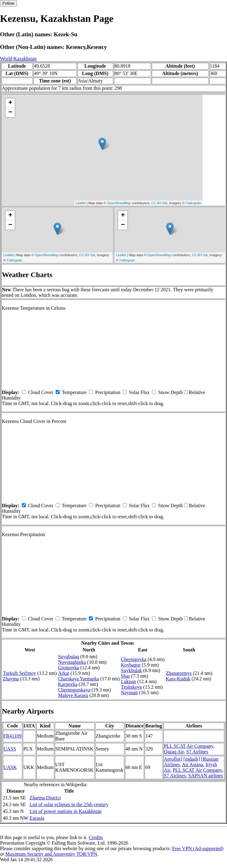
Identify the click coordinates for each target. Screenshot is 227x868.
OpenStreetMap (119, 203)
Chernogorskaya (74, 690)
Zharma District (45, 798)
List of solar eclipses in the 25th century (69, 804)
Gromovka (69, 668)
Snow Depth (170, 392)
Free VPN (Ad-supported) (198, 848)
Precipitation (108, 392)
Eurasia (37, 818)
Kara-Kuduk (178, 679)
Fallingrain (194, 203)
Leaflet (81, 203)
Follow (8, 3)
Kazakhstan (25, 59)
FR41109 (12, 736)
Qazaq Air (174, 752)
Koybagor (131, 665)
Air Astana (192, 764)
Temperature (74, 392)
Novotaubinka (72, 662)
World (6, 59)
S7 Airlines (197, 752)
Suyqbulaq (69, 657)
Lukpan (128, 681)
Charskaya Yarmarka (79, 679)
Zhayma (11, 679)
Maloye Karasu (73, 695)
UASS (10, 749)
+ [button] (10, 103)
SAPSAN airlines (205, 776)
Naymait (129, 693)
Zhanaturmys (179, 673)
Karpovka (68, 684)
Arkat (64, 673)
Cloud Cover (41, 392)
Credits (96, 837)
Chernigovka (134, 659)
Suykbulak (131, 670)
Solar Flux (139, 392)
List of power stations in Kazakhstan (66, 811)
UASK (10, 767)
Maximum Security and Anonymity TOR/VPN (51, 854)
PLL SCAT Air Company (189, 746)
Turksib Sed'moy (20, 673)
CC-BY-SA (159, 203)
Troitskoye (131, 687)
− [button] (10, 113)
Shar (125, 676)
